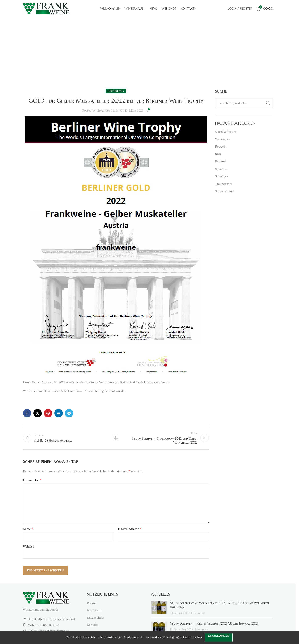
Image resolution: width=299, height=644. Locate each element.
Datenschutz (96, 619)
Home (137, 65)
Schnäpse (222, 176)
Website (28, 548)
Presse (92, 604)
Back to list (116, 439)
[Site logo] (46, 10)
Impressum (95, 612)
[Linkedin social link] (59, 413)
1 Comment (198, 614)
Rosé (219, 154)
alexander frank (107, 110)
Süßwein (221, 169)
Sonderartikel (225, 191)
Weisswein (223, 139)
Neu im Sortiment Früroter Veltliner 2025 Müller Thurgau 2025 (214, 625)
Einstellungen (219, 636)
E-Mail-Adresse (130, 530)
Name (28, 530)
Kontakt (93, 626)
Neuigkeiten (155, 65)
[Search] (244, 103)
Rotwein (221, 147)
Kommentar (32, 481)
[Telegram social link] (69, 413)
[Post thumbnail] (159, 610)
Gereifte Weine (226, 132)
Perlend (221, 161)
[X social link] (38, 413)
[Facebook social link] (27, 413)
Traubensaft (223, 184)
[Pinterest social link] (48, 413)
